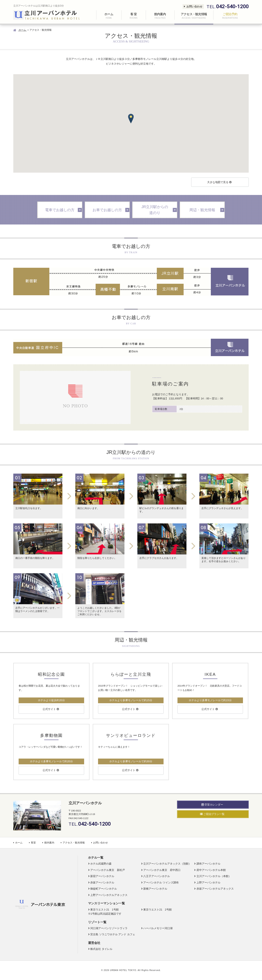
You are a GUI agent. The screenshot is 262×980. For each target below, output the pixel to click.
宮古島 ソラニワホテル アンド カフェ (113, 934)
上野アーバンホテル (208, 883)
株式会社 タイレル (101, 949)
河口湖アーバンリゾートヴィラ (109, 928)
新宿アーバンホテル (102, 876)
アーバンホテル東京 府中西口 (162, 870)
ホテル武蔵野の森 (101, 864)
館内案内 (48, 843)
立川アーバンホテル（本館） (214, 876)
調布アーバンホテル (208, 864)
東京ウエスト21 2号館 (157, 910)
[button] (131, 119)
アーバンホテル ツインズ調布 (161, 883)
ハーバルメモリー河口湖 (158, 928)
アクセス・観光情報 (73, 843)
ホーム (18, 843)
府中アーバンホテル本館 (211, 870)
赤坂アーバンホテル (102, 883)
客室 (32, 843)
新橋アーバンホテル (155, 889)
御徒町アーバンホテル (104, 889)
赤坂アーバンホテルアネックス (215, 889)
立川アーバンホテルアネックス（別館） (167, 864)
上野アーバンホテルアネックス (109, 895)
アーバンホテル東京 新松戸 (108, 870)
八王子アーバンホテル (157, 876)
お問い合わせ (193, 6)
